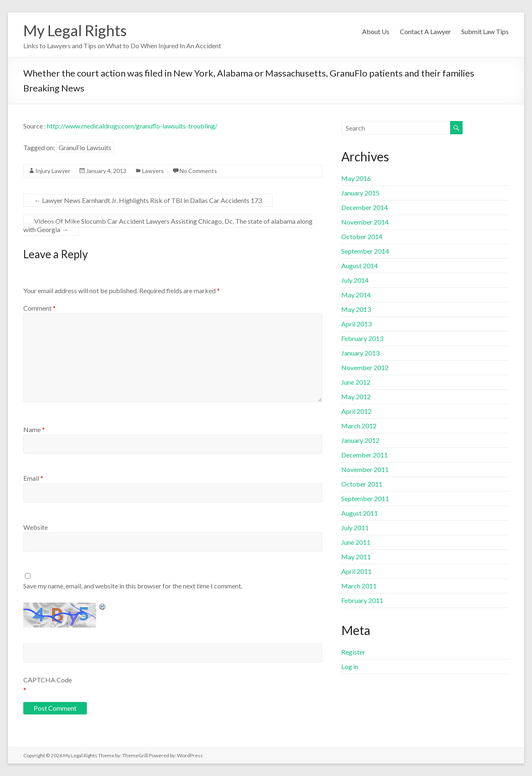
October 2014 (362, 236)
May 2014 (356, 295)
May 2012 (356, 397)
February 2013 (362, 338)
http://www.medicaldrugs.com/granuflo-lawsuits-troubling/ (132, 126)
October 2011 (362, 484)
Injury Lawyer (53, 171)
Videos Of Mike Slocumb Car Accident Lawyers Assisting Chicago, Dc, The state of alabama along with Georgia (168, 225)
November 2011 (365, 469)
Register (353, 652)
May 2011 (356, 557)
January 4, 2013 (106, 171)
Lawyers (153, 171)
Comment (39, 308)
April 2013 (356, 324)
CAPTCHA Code (48, 680)
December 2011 (365, 455)
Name (34, 429)
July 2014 (355, 280)
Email (33, 478)
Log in (350, 666)
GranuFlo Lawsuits (85, 147)
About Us (376, 31)
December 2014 (365, 207)
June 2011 (356, 542)
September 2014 (365, 251)
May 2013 (356, 309)
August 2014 (360, 266)
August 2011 (360, 513)
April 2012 (356, 411)
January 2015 (360, 193)
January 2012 (360, 440)
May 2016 (356, 178)
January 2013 (360, 353)
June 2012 (356, 382)
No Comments (198, 171)
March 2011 (359, 586)
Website (36, 527)
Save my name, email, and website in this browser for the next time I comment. (133, 586)
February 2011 (362, 600)
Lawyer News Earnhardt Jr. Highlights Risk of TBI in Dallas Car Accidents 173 (148, 200)
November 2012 (365, 367)
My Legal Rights (75, 30)
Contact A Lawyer (425, 31)
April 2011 (356, 571)
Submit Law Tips (485, 31)
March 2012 (359, 426)
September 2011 (365, 498)
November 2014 (365, 222)
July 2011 (355, 528)
